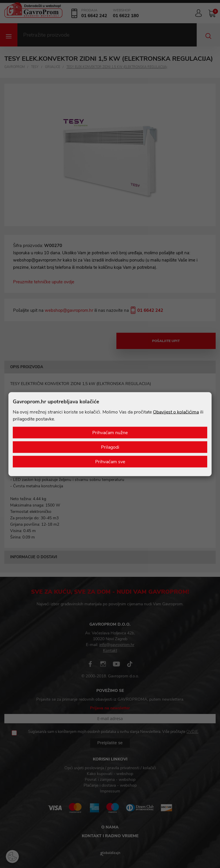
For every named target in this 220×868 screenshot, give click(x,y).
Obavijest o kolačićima (176, 412)
